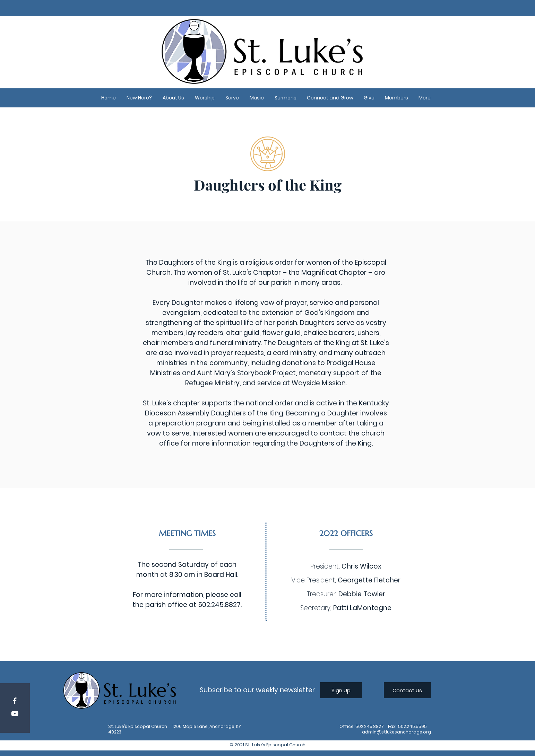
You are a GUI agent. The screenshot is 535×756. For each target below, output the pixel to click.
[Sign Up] (341, 690)
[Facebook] (15, 701)
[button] (139, 98)
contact (333, 433)
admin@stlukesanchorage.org (396, 732)
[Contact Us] (407, 690)
